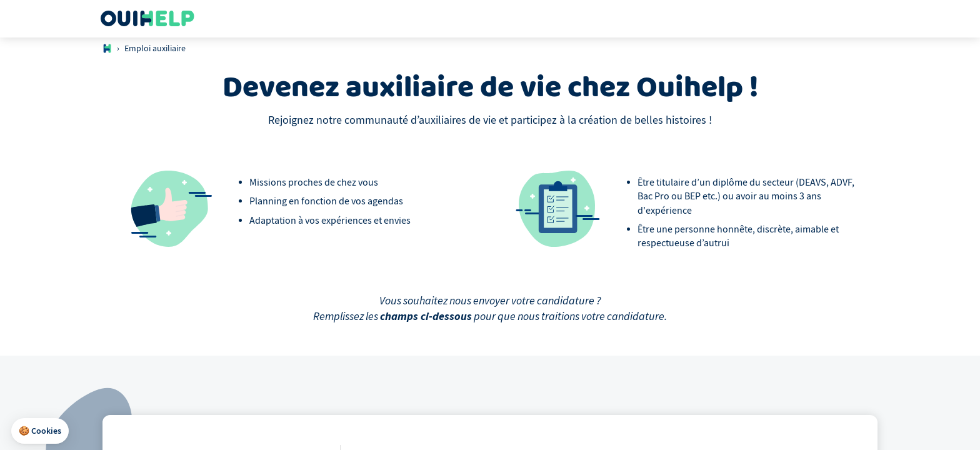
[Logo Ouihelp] (147, 19)
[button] (40, 431)
